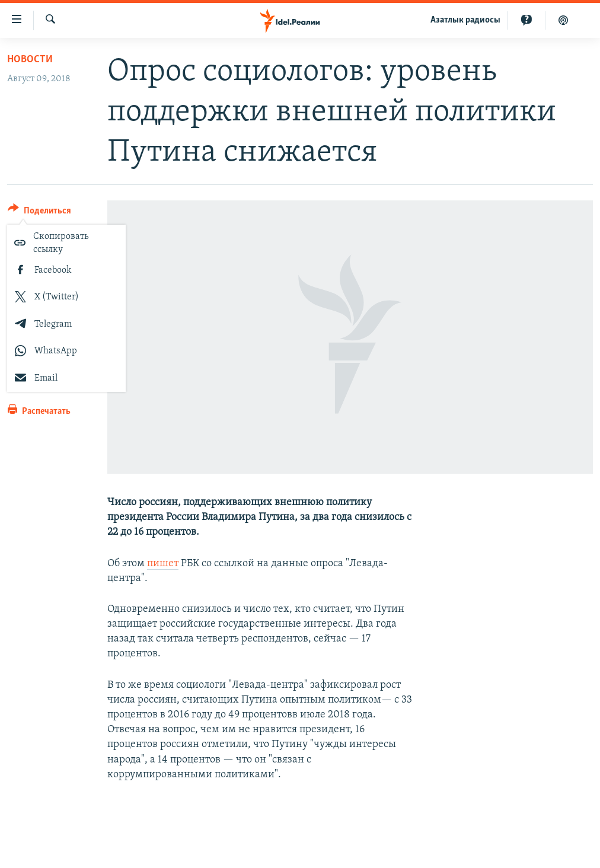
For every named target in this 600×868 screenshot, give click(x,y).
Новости (30, 60)
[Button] (39, 213)
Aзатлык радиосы (465, 20)
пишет (163, 564)
